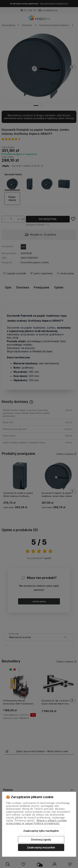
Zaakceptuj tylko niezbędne (41, 831)
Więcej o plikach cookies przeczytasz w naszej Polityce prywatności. (36, 822)
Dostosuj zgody (41, 840)
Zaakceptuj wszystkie (41, 847)
